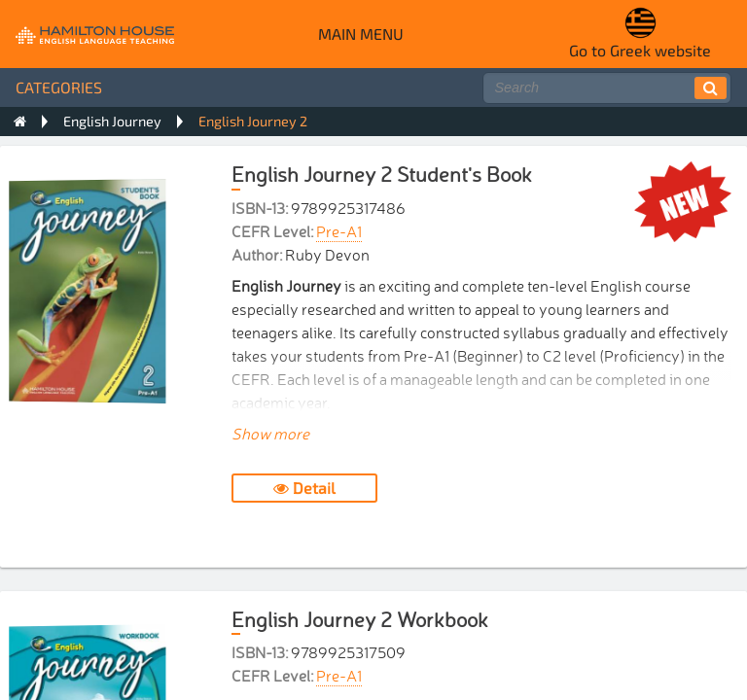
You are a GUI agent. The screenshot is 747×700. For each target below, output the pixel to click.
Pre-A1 (339, 230)
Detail (304, 488)
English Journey (112, 121)
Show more (270, 433)
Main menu (361, 34)
